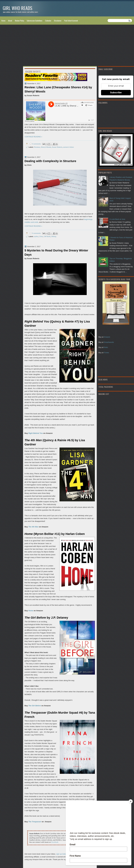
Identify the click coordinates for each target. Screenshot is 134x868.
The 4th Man (33, 527)
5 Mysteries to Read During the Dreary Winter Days (56, 252)
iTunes (106, 353)
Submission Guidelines (35, 21)
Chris (41, 236)
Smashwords (109, 342)
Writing (54, 236)
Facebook (55, 842)
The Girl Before (35, 706)
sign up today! (62, 854)
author (36, 236)
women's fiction (68, 147)
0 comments (36, 144)
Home (3, 21)
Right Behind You (36, 433)
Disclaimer (58, 21)
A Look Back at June (117, 219)
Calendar (48, 21)
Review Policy (19, 21)
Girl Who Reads (17, 8)
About (10, 21)
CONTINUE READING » (33, 137)
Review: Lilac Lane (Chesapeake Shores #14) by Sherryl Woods (58, 89)
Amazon (107, 337)
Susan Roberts (57, 147)
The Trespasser (35, 822)
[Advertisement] (67, 46)
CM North (47, 236)
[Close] (131, 801)
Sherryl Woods (46, 147)
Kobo (106, 347)
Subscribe (116, 93)
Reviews (37, 147)
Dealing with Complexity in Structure (50, 161)
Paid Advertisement (71, 21)
